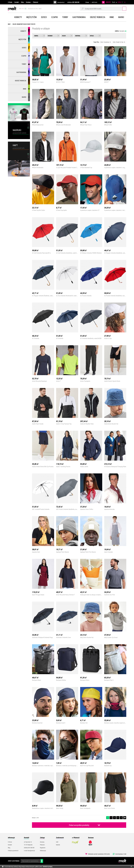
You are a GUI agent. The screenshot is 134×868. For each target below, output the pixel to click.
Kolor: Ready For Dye (119, 42)
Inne (112, 17)
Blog (22, 2)
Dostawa (28, 2)
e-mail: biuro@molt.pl (29, 851)
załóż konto (94, 2)
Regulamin (43, 848)
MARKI (24, 97)
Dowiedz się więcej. (48, 867)
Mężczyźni (32, 17)
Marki (121, 17)
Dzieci (44, 17)
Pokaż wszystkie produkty (79, 825)
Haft (57, 842)
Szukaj (122, 9)
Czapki (55, 17)
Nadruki (58, 845)
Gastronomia (79, 17)
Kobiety (18, 17)
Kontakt (17, 2)
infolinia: (73, 2)
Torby (65, 17)
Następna (125, 818)
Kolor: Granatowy (106, 42)
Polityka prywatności (13, 851)
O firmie (10, 2)
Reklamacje (43, 851)
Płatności (36, 2)
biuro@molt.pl (61, 2)
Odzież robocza (98, 17)
